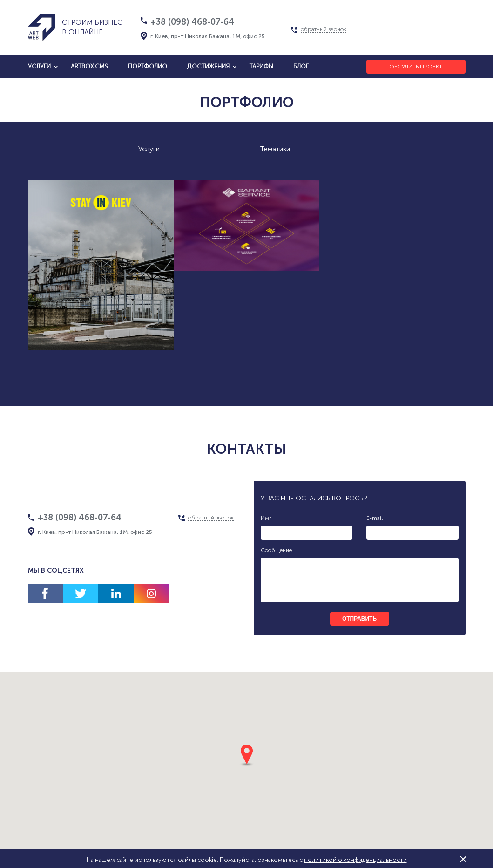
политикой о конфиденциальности (355, 860)
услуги (39, 66)
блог (301, 66)
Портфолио (148, 66)
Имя (266, 518)
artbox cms (89, 66)
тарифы (261, 66)
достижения (208, 66)
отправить (359, 619)
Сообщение (276, 550)
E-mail (375, 518)
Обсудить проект (416, 67)
